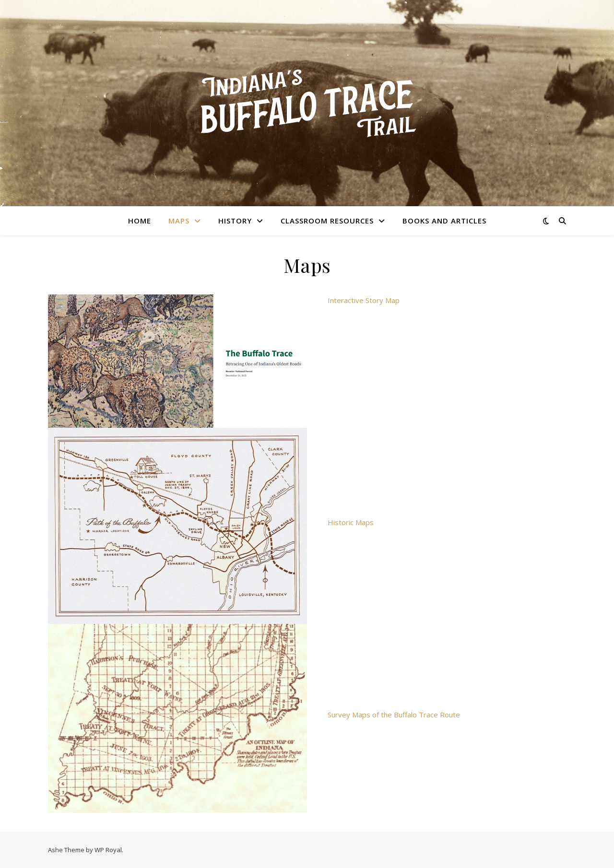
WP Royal (108, 850)
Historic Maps (351, 522)
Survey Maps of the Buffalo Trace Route (394, 715)
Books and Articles (444, 221)
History (235, 221)
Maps (179, 221)
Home (140, 221)
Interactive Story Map (364, 300)
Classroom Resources (327, 221)
